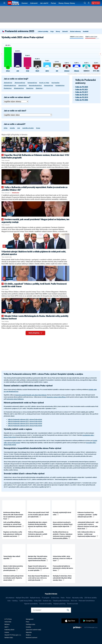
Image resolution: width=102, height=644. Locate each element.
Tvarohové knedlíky (46, 604)
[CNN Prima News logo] (13, 3)
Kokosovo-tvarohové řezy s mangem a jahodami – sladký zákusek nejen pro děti (87, 515)
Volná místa (8, 622)
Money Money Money (67, 3)
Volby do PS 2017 (82, 92)
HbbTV (6, 627)
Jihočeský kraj (8, 83)
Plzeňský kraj (8, 88)
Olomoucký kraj (48, 85)
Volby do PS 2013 (82, 95)
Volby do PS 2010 (82, 97)
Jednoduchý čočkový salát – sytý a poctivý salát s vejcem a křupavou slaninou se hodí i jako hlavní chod (88, 525)
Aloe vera (74, 601)
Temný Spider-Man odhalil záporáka (12, 557)
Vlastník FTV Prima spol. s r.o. (13, 635)
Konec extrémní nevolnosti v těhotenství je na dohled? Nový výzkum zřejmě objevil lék (63, 524)
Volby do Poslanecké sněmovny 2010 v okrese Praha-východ (25, 426)
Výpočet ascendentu (31, 604)
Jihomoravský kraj (20, 83)
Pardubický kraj (60, 85)
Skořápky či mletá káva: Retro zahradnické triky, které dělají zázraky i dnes (62, 578)
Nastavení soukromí (32, 638)
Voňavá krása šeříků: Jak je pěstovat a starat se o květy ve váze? (62, 559)
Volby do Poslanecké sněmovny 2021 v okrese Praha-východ (25, 419)
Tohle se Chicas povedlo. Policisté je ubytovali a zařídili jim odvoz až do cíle (38, 534)
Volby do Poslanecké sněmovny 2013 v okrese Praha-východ (25, 424)
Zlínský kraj (39, 88)
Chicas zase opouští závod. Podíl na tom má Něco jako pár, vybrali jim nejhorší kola (38, 515)
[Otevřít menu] (4, 3)
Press (28, 622)
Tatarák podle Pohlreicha (61, 601)
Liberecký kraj (22, 85)
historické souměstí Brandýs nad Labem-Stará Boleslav (31, 395)
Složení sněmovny (75, 31)
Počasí (53, 3)
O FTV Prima (8, 619)
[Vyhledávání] (85, 3)
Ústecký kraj (30, 88)
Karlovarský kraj (32, 83)
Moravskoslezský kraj (35, 85)
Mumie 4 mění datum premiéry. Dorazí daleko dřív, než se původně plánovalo (13, 568)
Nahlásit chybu (9, 638)
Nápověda (29, 632)
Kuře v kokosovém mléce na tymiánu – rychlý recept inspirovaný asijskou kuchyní (88, 534)
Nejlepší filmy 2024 (22, 598)
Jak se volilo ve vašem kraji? (16, 79)
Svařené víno (47, 601)
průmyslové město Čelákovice (15, 399)
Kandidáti (86, 31)
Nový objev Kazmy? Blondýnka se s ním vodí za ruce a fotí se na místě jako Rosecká (39, 578)
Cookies (7, 632)
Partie (63, 598)
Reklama (7, 624)
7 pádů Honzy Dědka (26, 601)
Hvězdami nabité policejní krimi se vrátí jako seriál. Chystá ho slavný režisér (13, 578)
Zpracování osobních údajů (33, 630)
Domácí (25, 3)
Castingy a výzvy (30, 624)
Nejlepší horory (35, 598)
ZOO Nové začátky (90, 598)
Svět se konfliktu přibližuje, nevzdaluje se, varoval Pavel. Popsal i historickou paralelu (14, 524)
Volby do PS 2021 (82, 89)
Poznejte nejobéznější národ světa (62, 513)
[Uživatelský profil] (89, 3)
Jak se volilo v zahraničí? (15, 124)
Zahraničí (34, 3)
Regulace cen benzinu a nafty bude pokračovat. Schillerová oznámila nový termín (13, 534)
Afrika (6, 128)
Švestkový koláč (72, 604)
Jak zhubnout (10, 598)
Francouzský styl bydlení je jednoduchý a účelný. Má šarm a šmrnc (63, 568)
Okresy (58, 31)
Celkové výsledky (43, 31)
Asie (19, 128)
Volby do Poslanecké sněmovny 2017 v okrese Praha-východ (25, 421)
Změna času (55, 598)
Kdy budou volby (77, 598)
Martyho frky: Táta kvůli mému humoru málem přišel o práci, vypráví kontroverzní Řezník (38, 559)
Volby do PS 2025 (82, 87)
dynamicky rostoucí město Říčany (56, 397)
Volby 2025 (38, 601)
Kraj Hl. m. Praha (44, 83)
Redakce (28, 635)
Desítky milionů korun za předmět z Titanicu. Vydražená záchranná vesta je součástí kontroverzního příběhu (63, 535)
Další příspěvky (37, 333)
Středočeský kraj (19, 88)
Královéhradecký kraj (10, 85)
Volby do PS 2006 (82, 100)
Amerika (12, 128)
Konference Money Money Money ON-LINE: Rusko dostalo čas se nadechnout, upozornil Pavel (13, 516)
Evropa (38, 128)
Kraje (52, 31)
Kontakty (28, 627)
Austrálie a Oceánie (28, 128)
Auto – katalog (12, 601)
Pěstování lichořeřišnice (87, 601)
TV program (46, 598)
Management (30, 619)
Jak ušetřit (44, 3)
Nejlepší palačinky (59, 604)
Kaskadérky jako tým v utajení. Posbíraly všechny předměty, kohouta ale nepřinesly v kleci (38, 525)
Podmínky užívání (9, 630)
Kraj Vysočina (55, 83)
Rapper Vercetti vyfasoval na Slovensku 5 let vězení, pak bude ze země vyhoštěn (38, 568)
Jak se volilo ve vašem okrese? (17, 97)
